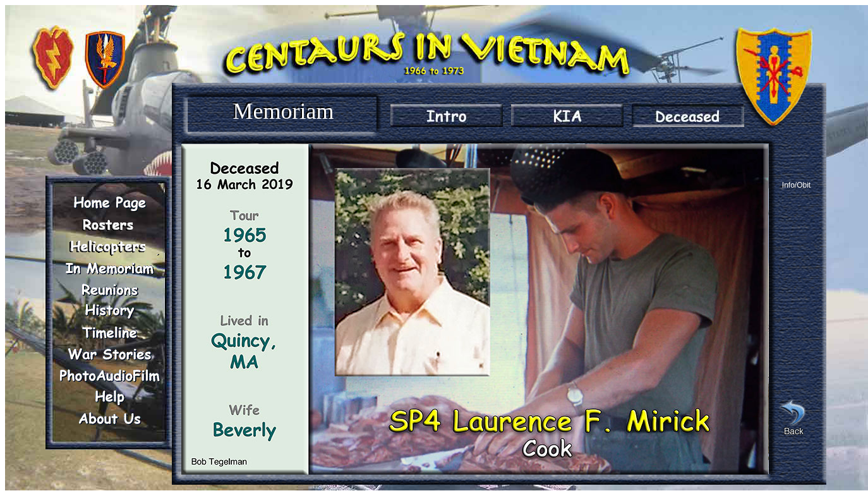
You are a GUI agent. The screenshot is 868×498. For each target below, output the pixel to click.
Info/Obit (796, 185)
